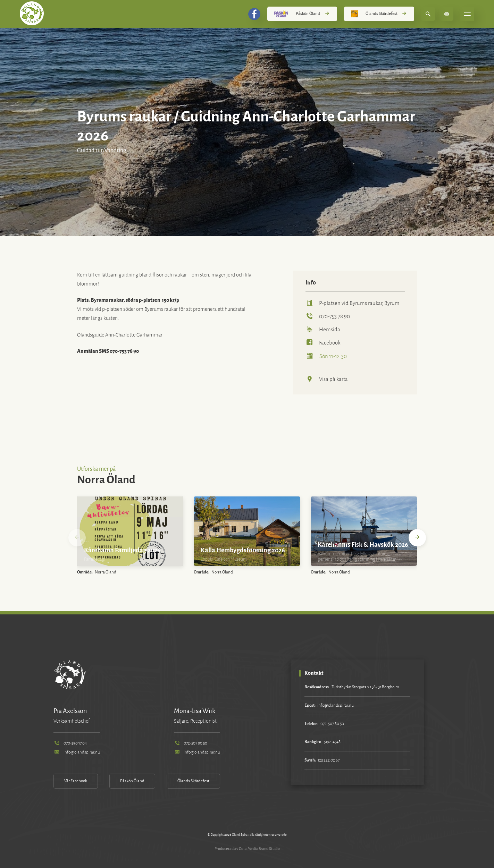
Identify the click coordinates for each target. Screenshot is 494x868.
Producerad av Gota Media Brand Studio (247, 849)
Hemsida (323, 329)
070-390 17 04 (70, 743)
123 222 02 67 (329, 760)
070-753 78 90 (328, 316)
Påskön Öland (302, 14)
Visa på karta (327, 379)
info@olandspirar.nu (77, 752)
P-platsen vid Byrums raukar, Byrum (353, 303)
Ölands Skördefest (379, 14)
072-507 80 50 (191, 743)
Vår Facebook (76, 781)
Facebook (323, 343)
